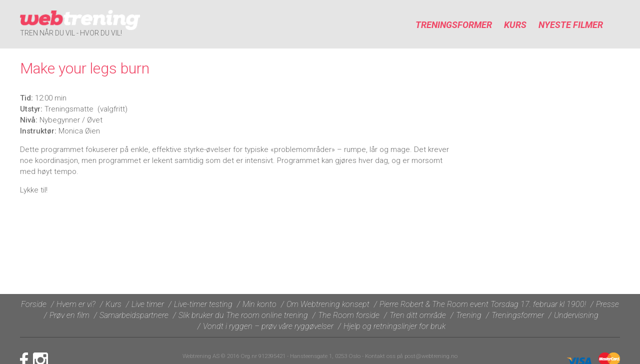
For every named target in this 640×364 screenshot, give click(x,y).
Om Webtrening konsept (328, 304)
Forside (34, 304)
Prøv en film (69, 315)
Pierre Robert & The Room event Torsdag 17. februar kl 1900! (483, 304)
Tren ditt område (418, 315)
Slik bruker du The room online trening (243, 315)
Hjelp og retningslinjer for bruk (394, 326)
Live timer (148, 304)
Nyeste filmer (571, 25)
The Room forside (349, 315)
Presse (607, 304)
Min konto (259, 304)
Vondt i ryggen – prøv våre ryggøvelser (268, 326)
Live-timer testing (203, 304)
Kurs (515, 25)
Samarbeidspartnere (134, 315)
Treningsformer (454, 25)
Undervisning (576, 315)
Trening (469, 315)
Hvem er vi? (76, 304)
